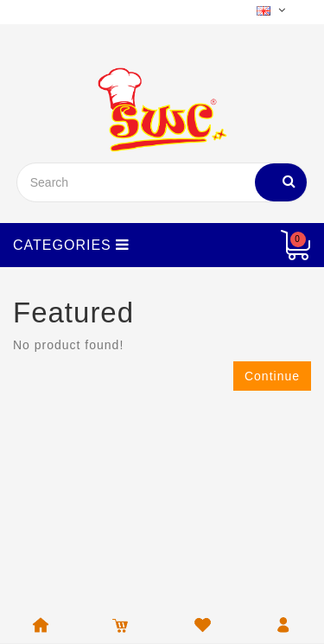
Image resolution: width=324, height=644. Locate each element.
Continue (272, 376)
